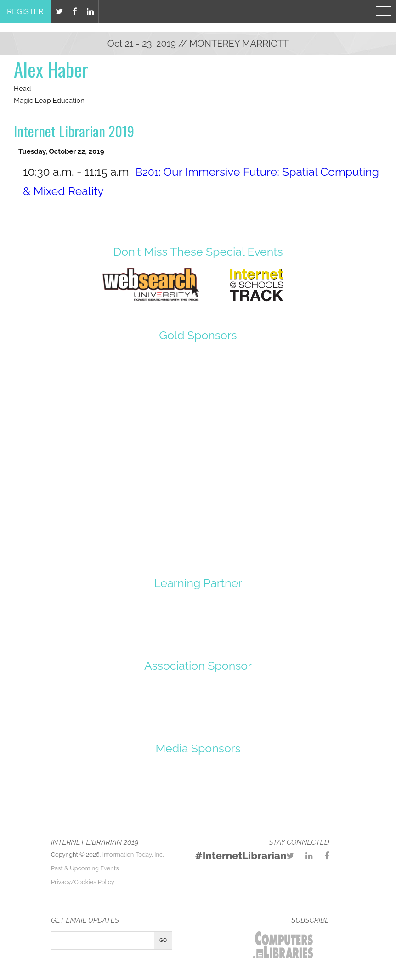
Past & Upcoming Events (85, 868)
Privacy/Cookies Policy (83, 882)
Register (25, 11)
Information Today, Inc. (133, 854)
